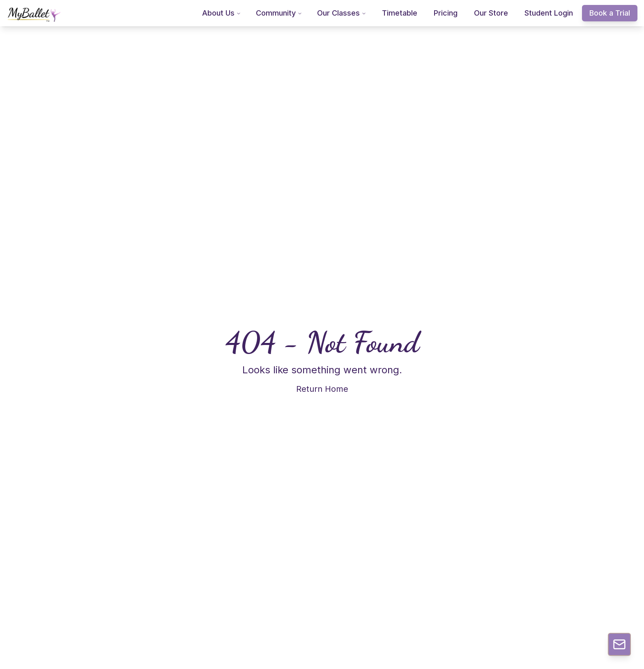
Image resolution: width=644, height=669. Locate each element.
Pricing (446, 13)
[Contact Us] (619, 644)
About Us (222, 13)
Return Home (322, 389)
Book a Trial (610, 13)
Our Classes (342, 13)
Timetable (400, 13)
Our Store (491, 13)
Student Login (549, 13)
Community (279, 13)
